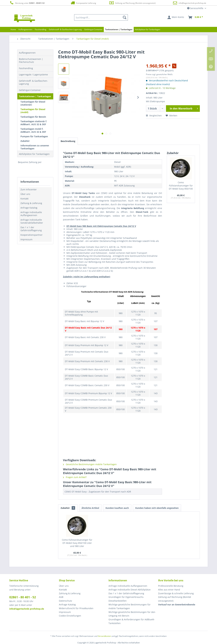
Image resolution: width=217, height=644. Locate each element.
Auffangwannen (27, 53)
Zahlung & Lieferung (31, 203)
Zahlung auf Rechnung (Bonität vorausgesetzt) (132, 3)
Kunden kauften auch (117, 508)
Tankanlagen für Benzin (33, 117)
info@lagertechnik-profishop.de (192, 3)
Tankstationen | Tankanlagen (35, 96)
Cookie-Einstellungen (70, 616)
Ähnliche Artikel (90, 508)
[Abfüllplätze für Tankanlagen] (148, 29)
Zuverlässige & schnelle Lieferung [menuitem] (176, 593)
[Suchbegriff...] (101, 17)
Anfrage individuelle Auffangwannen (31, 214)
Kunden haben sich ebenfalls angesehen (157, 508)
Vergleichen (154, 115)
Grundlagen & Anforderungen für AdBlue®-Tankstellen (132, 621)
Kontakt (24, 199)
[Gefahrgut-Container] (93, 29)
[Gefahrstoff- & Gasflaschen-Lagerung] (65, 29)
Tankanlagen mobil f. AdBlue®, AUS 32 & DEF (33, 130)
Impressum (26, 239)
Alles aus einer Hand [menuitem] (169, 590)
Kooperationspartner (31, 235)
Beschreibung (68, 141)
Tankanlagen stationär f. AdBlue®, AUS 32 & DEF (34, 123)
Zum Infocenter (29, 189)
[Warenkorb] (196, 17)
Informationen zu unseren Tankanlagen (35, 147)
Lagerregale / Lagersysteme (33, 75)
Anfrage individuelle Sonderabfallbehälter (32, 221)
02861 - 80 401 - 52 (23, 597)
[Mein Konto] (176, 17)
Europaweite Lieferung (83, 3)
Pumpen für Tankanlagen (34, 136)
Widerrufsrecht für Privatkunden (76, 608)
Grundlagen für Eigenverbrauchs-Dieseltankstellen (126, 599)
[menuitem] (101, 17)
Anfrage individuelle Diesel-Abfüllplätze (130, 590)
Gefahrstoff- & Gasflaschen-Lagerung (33, 82)
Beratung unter (27, 3)
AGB (61, 597)
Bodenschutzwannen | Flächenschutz (31, 60)
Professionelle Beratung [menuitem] (171, 586)
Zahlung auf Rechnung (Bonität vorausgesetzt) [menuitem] (175, 599)
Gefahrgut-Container (30, 90)
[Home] (13, 29)
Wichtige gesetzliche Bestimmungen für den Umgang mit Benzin (132, 614)
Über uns (25, 194)
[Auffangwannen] (25, 29)
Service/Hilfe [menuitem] (196, 8)
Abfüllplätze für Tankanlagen (34, 154)
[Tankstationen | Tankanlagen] (119, 29)
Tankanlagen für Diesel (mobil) (33, 111)
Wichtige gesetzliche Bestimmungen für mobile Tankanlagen (130, 606)
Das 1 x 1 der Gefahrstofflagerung (31, 229)
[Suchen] (125, 17)
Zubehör (25, 141)
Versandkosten (104, 636)
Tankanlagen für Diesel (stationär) (33, 103)
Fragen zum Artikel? (75, 477)
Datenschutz (66, 601)
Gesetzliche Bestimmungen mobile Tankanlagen (90, 464)
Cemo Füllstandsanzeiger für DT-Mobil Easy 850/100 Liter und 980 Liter (181, 186)
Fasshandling (26, 68)
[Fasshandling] (41, 29)
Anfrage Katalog (29, 208)
